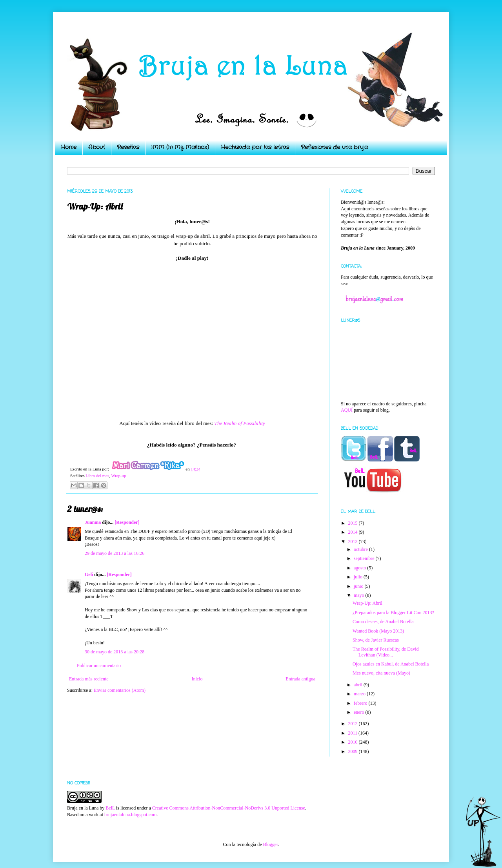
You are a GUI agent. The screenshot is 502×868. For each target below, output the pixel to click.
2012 (354, 724)
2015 (354, 523)
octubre (361, 549)
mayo (360, 595)
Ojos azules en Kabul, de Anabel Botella (391, 664)
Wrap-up (118, 476)
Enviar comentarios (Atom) (120, 690)
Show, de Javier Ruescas (376, 640)
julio (359, 577)
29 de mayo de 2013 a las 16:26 (115, 553)
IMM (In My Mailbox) (180, 147)
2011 (354, 733)
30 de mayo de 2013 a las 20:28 (115, 652)
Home (69, 147)
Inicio (197, 679)
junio (359, 586)
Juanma (93, 522)
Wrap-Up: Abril (367, 603)
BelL (110, 808)
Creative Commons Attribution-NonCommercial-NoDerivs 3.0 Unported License (229, 808)
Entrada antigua (300, 679)
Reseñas (128, 147)
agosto (360, 568)
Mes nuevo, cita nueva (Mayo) (381, 673)
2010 (354, 742)
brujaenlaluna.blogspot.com (130, 815)
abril (359, 685)
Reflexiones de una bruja (334, 147)
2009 (354, 751)
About (97, 147)
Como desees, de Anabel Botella (383, 622)
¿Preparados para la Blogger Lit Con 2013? (393, 613)
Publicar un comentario (99, 666)
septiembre (365, 558)
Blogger (270, 844)
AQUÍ (347, 410)
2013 (354, 542)
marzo (360, 694)
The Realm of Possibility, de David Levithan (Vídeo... (386, 652)
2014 (354, 532)
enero (360, 712)
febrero (361, 703)
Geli (89, 574)
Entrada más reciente (89, 679)
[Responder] (127, 522)
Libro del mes (97, 476)
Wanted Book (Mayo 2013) (378, 631)
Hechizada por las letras (255, 147)
